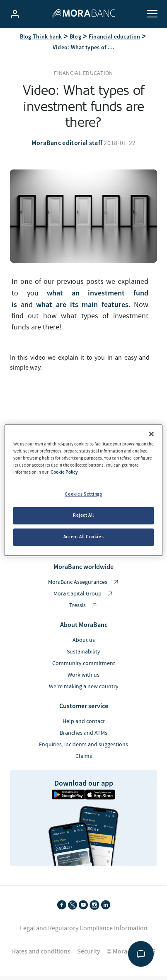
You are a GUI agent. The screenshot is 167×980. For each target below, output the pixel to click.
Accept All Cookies (83, 537)
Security (88, 955)
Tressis (83, 609)
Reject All (83, 515)
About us (84, 644)
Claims (84, 760)
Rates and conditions (41, 955)
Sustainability (83, 655)
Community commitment (84, 667)
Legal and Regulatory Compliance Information (84, 932)
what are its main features (82, 308)
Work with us (83, 678)
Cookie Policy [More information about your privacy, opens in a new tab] (64, 472)
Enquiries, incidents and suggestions (83, 748)
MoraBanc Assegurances (84, 586)
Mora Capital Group (83, 597)
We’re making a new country (84, 690)
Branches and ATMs (83, 736)
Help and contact (84, 725)
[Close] (151, 434)
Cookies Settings (83, 494)
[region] (83, 490)
